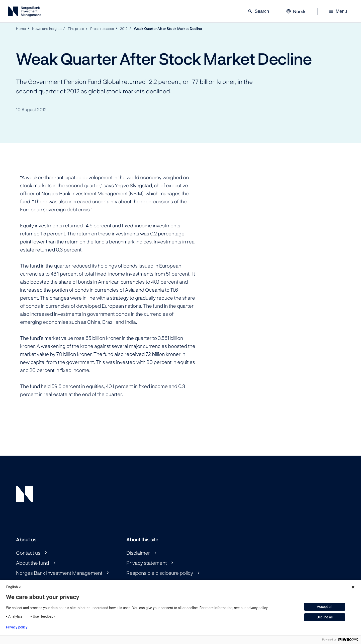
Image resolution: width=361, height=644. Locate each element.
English (14, 587)
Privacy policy (17, 627)
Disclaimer (138, 553)
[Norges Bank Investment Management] (24, 12)
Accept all (325, 607)
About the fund (32, 563)
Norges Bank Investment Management (59, 573)
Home (21, 28)
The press (76, 28)
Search (258, 11)
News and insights (47, 28)
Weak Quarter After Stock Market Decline (168, 28)
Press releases (102, 28)
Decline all (325, 617)
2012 (124, 28)
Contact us (28, 553)
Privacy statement (147, 563)
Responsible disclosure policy (160, 573)
